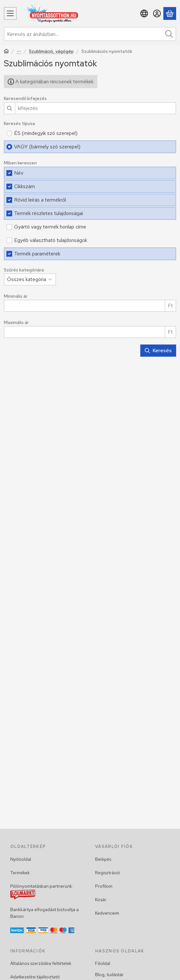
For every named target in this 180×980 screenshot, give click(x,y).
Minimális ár (16, 296)
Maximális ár (16, 323)
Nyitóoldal (21, 859)
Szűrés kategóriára (24, 270)
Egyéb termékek (19, 52)
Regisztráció (108, 873)
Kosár (101, 900)
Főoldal (103, 963)
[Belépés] (157, 13)
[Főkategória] (6, 52)
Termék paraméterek (37, 254)
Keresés (158, 350)
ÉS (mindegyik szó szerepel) (46, 133)
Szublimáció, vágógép (51, 51)
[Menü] (10, 13)
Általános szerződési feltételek (41, 963)
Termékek (20, 873)
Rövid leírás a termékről (40, 200)
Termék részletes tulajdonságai (49, 213)
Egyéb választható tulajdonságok (51, 240)
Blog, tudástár (109, 975)
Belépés (103, 859)
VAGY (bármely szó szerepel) (47, 147)
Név (19, 173)
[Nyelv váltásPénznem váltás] (144, 13)
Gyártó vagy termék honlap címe (50, 227)
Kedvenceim (107, 913)
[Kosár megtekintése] (170, 13)
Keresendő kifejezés (25, 99)
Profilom (104, 886)
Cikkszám (25, 186)
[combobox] (90, 34)
